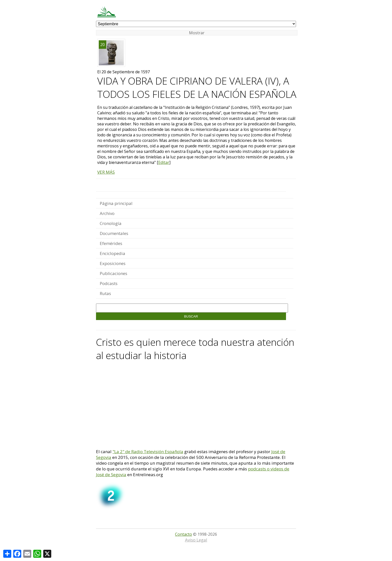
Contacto (183, 534)
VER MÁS (106, 172)
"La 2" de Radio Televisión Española (148, 452)
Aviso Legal (196, 540)
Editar (164, 162)
